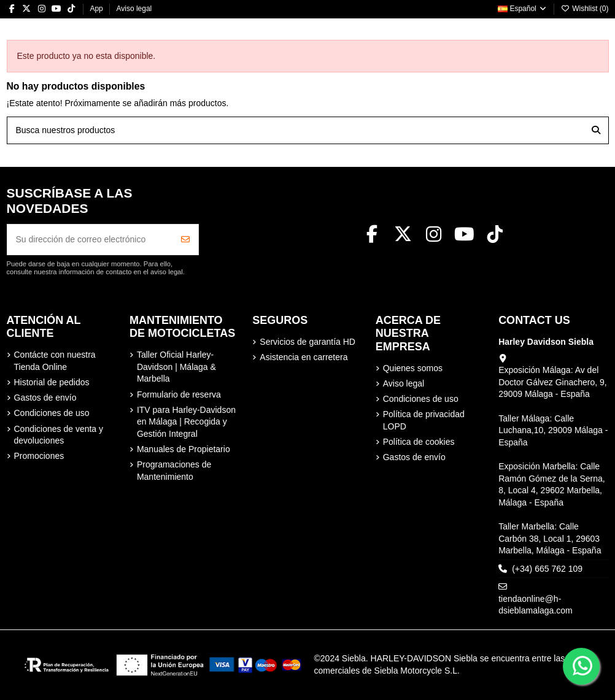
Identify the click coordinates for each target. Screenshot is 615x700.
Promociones (39, 456)
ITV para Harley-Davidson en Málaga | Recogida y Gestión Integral (186, 422)
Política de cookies (419, 442)
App (97, 9)
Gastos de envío (45, 398)
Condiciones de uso (52, 413)
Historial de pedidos (52, 382)
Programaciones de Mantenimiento (174, 471)
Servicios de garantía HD (307, 342)
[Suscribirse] (185, 240)
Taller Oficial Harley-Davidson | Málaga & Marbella (176, 367)
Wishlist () (585, 9)
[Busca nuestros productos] (596, 130)
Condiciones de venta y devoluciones (59, 435)
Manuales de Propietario (184, 449)
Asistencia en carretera (304, 357)
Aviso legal (134, 9)
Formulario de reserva (179, 394)
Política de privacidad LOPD (424, 420)
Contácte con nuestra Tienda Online (55, 361)
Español (523, 9)
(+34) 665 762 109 (547, 569)
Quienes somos (413, 368)
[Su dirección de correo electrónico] (90, 240)
